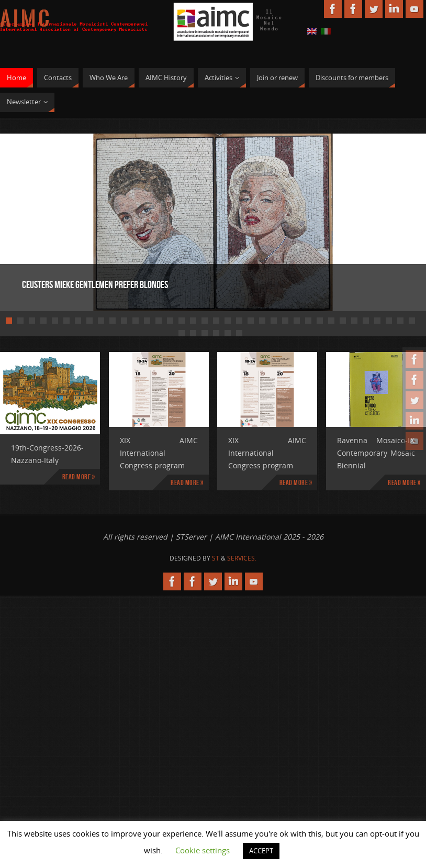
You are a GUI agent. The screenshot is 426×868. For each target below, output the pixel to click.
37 (182, 333)
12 (136, 321)
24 (274, 321)
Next (382, 221)
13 (147, 321)
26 (297, 321)
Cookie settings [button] (203, 850)
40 (216, 333)
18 (205, 321)
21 (239, 321)
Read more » (79, 477)
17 (193, 321)
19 (216, 321)
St (216, 558)
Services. (242, 558)
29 (331, 321)
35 (400, 321)
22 (251, 321)
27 (308, 321)
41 (228, 333)
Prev (44, 221)
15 (170, 321)
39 (205, 333)
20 (228, 321)
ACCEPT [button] (261, 851)
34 (389, 321)
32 (366, 321)
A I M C (25, 19)
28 (320, 321)
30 (343, 321)
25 (285, 321)
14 (159, 321)
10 (113, 321)
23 (262, 321)
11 (124, 321)
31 (354, 321)
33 (377, 321)
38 (193, 333)
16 (182, 321)
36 (412, 321)
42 (239, 333)
